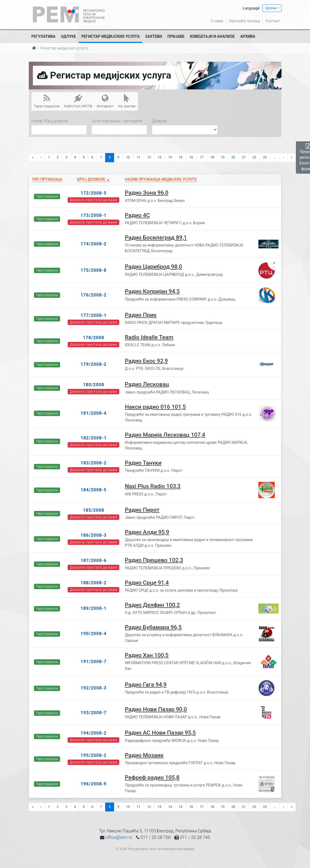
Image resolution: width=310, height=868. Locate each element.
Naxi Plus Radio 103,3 (153, 486)
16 (191, 157)
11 (139, 157)
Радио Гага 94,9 (146, 685)
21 (244, 157)
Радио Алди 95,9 (147, 532)
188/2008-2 (93, 583)
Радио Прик (141, 315)
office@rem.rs (119, 837)
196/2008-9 (93, 784)
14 (170, 157)
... (275, 157)
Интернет (105, 101)
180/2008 (93, 385)
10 (128, 157)
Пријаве (176, 36)
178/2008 (93, 338)
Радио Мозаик (144, 755)
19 (223, 157)
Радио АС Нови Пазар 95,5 (160, 733)
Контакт (273, 21)
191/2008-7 (93, 662)
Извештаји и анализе (212, 36)
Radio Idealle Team (149, 337)
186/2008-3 (93, 535)
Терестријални (47, 101)
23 (265, 157)
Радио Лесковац (147, 384)
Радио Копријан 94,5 (152, 291)
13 (159, 157)
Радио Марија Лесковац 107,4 (165, 435)
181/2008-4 (93, 413)
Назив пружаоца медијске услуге (161, 179)
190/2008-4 (93, 634)
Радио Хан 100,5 (147, 655)
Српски (271, 8)
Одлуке (68, 36)
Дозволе (160, 121)
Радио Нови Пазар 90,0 (156, 709)
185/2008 (93, 510)
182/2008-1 (93, 438)
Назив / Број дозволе (50, 121)
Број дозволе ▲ (94, 179)
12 (149, 157)
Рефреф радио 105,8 (152, 778)
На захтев (127, 101)
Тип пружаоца (47, 179)
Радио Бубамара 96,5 (153, 627)
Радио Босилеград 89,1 (156, 238)
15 (181, 157)
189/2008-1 (93, 608)
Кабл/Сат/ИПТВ (78, 101)
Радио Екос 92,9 (146, 361)
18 (212, 157)
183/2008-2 (93, 463)
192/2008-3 (93, 688)
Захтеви (154, 36)
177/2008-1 (93, 315)
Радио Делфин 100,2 (152, 605)
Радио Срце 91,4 (147, 583)
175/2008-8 (93, 270)
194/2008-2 (93, 733)
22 (254, 157)
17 (202, 157)
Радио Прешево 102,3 (154, 560)
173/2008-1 (93, 215)
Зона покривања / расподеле (117, 121)
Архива (248, 36)
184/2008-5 (93, 490)
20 (233, 157)
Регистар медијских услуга (111, 36)
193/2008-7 (93, 713)
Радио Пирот (142, 510)
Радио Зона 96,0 (146, 193)
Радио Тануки (143, 463)
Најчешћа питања (245, 21)
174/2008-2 (93, 244)
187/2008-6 (93, 561)
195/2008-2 (93, 755)
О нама (217, 21)
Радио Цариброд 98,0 (153, 267)
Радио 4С (137, 215)
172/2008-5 (93, 193)
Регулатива (44, 36)
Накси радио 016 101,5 (155, 407)
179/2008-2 (93, 364)
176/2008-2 (93, 295)
